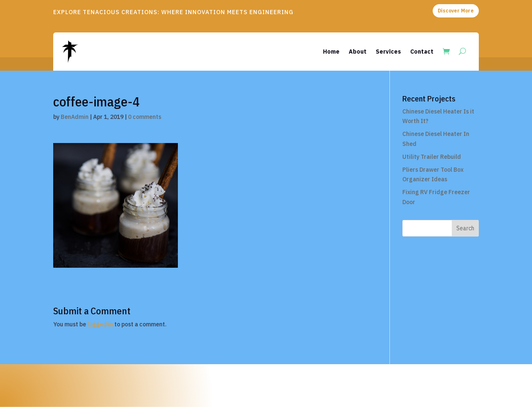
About (358, 52)
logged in (100, 324)
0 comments (145, 117)
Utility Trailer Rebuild (432, 157)
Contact (422, 52)
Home (331, 52)
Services (388, 52)
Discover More (456, 11)
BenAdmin (75, 117)
